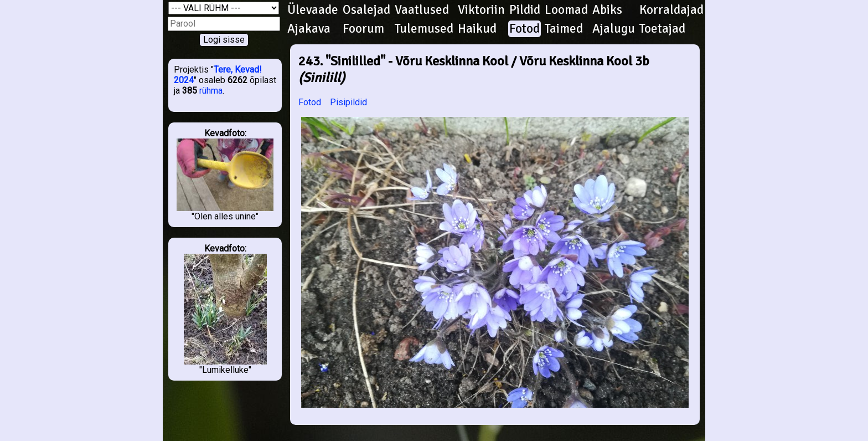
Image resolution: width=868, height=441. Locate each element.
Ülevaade (313, 10)
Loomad (566, 10)
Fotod (525, 29)
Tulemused (424, 29)
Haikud (477, 29)
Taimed (564, 29)
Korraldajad (671, 10)
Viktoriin (481, 10)
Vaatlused (422, 10)
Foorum (363, 29)
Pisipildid (348, 102)
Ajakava (309, 29)
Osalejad (366, 10)
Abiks (607, 10)
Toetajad (662, 29)
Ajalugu (614, 29)
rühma (211, 91)
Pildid (525, 10)
